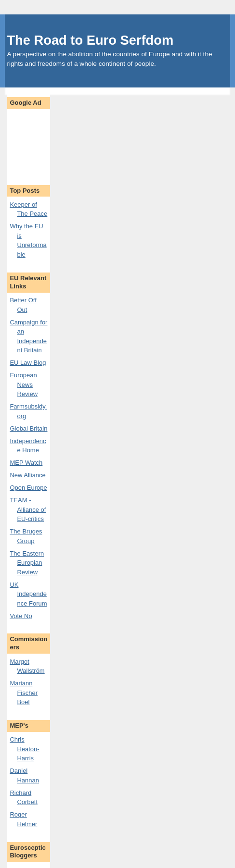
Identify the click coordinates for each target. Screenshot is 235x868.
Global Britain (28, 428)
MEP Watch (26, 463)
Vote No (21, 616)
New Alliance (27, 475)
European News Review (24, 384)
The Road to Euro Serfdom (90, 40)
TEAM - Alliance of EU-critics (28, 509)
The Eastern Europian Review (27, 563)
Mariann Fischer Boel (24, 693)
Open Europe (28, 488)
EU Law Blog (28, 363)
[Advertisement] (40, 143)
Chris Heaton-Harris (24, 749)
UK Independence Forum (28, 594)
